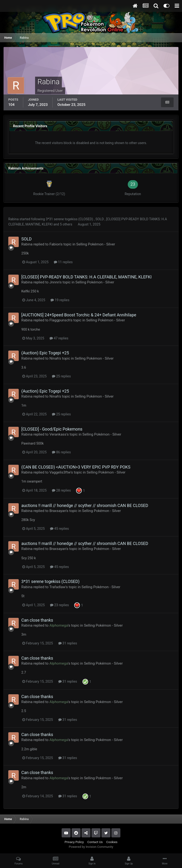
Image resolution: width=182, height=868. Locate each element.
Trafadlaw (57, 587)
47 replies (59, 338)
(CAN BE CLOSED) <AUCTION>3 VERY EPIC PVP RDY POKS (76, 467)
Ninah (54, 358)
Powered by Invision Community (91, 847)
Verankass (58, 434)
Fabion (55, 244)
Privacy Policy (74, 842)
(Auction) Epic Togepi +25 (45, 353)
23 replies (59, 605)
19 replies (60, 300)
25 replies (61, 376)
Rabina (14, 219)
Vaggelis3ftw (60, 472)
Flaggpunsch (60, 320)
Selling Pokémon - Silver (96, 244)
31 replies (68, 643)
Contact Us (95, 842)
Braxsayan (58, 511)
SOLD (100, 219)
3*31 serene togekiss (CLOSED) (70, 219)
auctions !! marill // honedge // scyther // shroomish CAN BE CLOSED (85, 506)
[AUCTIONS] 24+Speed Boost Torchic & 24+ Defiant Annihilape (79, 315)
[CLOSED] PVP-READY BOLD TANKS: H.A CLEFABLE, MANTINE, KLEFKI (86, 277)
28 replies (61, 490)
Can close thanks (37, 620)
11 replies (63, 262)
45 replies (59, 529)
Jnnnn (54, 282)
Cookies (112, 842)
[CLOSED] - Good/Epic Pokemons (52, 429)
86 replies (61, 452)
